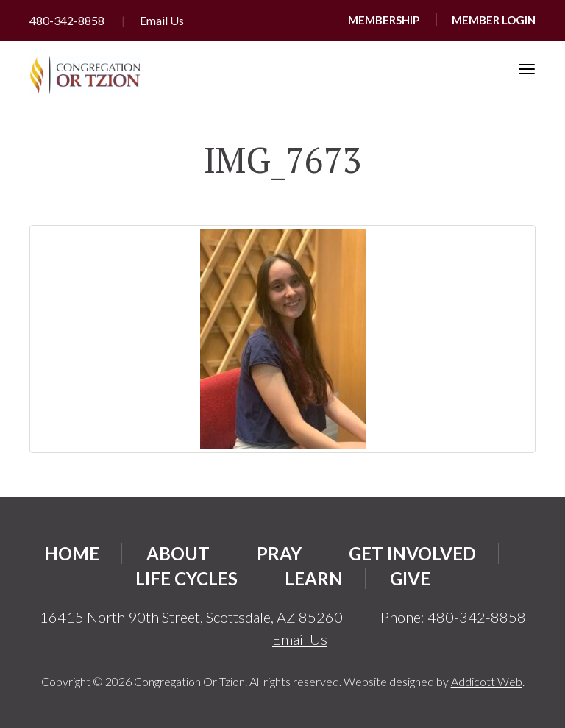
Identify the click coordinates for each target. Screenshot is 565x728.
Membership (384, 20)
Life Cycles (186, 578)
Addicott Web (487, 681)
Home (72, 553)
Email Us (162, 20)
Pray (279, 553)
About (178, 553)
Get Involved (412, 553)
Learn (314, 578)
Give (410, 578)
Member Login (494, 20)
